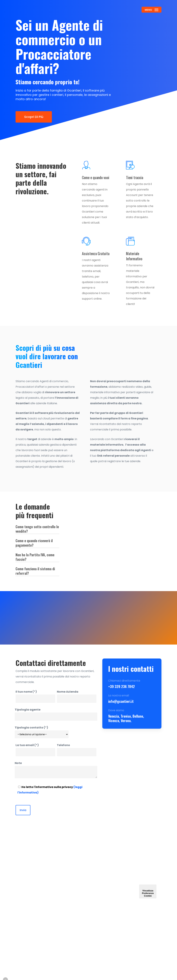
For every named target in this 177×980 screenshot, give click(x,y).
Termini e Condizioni (115, 914)
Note (56, 771)
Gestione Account (115, 902)
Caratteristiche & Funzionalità (84, 924)
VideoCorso (115, 885)
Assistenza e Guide (115, 875)
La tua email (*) (35, 750)
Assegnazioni (84, 911)
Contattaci (84, 880)
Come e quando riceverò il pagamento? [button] (34, 543)
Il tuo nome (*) (35, 696)
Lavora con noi (82, 939)
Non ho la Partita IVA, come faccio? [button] (35, 557)
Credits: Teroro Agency (34, 975)
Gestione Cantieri (83, 889)
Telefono (77, 750)
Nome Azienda (77, 696)
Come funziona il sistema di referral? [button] (35, 571)
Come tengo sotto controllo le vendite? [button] (37, 529)
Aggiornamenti (115, 892)
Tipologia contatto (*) (42, 732)
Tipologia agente (56, 714)
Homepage (84, 873)
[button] (152, 10)
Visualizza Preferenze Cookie (148, 891)
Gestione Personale (84, 902)
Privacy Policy (113, 926)
